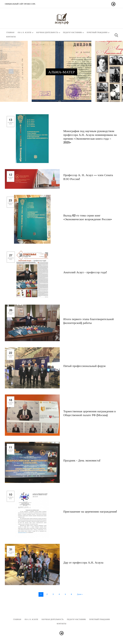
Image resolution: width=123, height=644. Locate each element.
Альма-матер (61, 72)
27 (11, 259)
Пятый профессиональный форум (84, 368)
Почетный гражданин (97, 33)
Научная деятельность (47, 33)
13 (11, 124)
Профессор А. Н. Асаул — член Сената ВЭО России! (88, 179)
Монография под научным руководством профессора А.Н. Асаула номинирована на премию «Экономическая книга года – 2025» (90, 139)
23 (10, 204)
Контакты (11, 37)
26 (11, 314)
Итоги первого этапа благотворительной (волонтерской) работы (89, 323)
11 (11, 451)
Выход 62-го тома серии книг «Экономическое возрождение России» (88, 220)
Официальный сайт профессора (20, 4)
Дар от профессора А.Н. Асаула (83, 565)
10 (11, 498)
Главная (10, 33)
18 (11, 404)
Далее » (80, 594)
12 (11, 178)
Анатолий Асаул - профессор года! (85, 275)
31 (11, 553)
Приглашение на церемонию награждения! (90, 514)
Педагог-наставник (72, 33)
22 (11, 357)
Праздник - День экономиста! (82, 463)
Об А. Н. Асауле (25, 33)
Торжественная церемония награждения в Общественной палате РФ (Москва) (90, 415)
